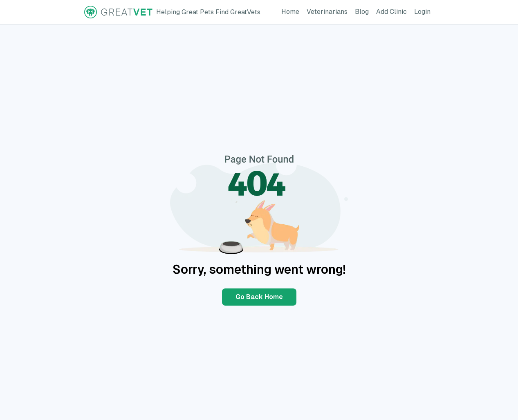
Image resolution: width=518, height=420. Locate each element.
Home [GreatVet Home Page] (292, 11)
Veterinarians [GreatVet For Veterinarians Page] (329, 11)
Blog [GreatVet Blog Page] (363, 11)
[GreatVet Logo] (172, 12)
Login (424, 11)
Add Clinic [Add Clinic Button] (393, 11)
